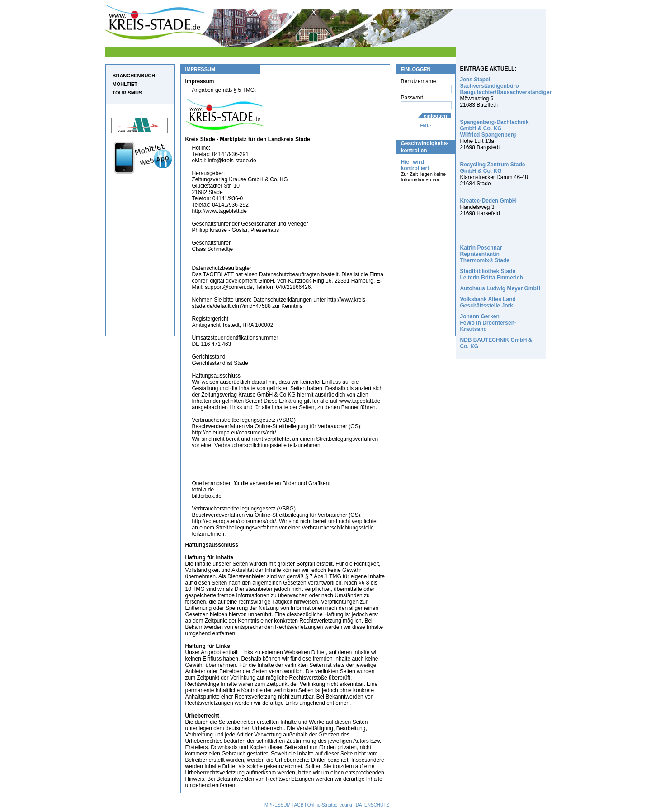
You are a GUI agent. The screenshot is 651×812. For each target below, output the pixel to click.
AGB (299, 805)
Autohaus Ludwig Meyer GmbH (500, 288)
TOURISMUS (127, 93)
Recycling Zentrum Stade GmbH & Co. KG (493, 168)
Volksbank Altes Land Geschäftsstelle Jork (488, 302)
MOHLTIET (125, 84)
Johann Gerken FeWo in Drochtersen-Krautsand (488, 323)
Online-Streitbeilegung (330, 805)
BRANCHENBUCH (134, 76)
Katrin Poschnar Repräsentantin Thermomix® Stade (485, 254)
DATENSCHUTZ (373, 805)
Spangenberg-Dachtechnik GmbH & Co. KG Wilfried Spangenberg (495, 128)
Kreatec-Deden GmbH (488, 201)
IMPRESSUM (277, 805)
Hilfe (426, 126)
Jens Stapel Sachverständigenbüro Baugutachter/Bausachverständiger (506, 86)
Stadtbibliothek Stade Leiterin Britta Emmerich (492, 274)
